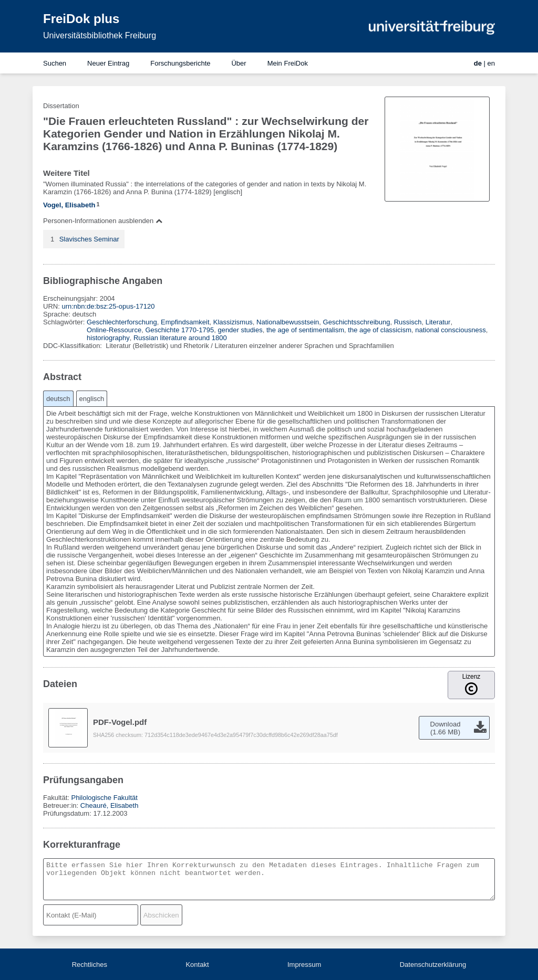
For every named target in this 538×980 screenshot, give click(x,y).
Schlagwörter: (65, 322)
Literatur (438, 322)
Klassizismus (233, 322)
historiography (108, 338)
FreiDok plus (81, 19)
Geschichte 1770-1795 (179, 330)
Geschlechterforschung (122, 322)
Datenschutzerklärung (433, 965)
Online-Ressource (114, 330)
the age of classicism (380, 330)
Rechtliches (90, 965)
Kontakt (197, 965)
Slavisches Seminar (89, 239)
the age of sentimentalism (305, 330)
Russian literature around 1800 (180, 338)
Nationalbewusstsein (288, 322)
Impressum (304, 965)
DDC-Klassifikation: (74, 346)
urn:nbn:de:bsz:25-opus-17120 (108, 306)
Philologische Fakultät (104, 798)
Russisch (408, 322)
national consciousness (450, 330)
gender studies (240, 330)
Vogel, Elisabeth (69, 205)
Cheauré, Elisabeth (110, 805)
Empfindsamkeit (185, 322)
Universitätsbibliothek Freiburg (100, 35)
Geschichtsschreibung (357, 322)
